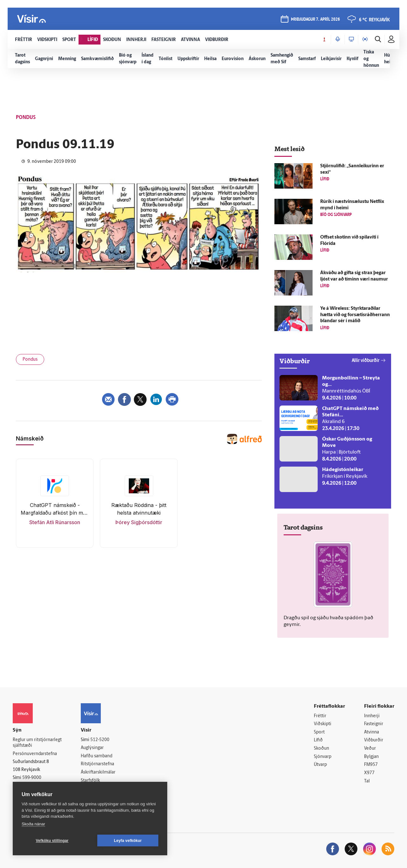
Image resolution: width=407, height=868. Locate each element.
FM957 (371, 765)
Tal (367, 781)
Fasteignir (374, 724)
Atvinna (372, 732)
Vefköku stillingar (52, 841)
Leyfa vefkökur (128, 841)
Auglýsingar (92, 748)
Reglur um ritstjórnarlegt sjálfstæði (37, 743)
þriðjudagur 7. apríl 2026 (315, 20)
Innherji (372, 716)
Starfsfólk (90, 781)
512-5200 (100, 740)
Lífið (318, 740)
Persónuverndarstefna (35, 754)
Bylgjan (371, 757)
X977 (369, 773)
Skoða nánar (33, 824)
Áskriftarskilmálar (98, 772)
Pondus (30, 360)
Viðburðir (374, 740)
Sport (319, 732)
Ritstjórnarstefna (97, 764)
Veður (370, 749)
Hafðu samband (97, 756)
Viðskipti (323, 724)
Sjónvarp (323, 757)
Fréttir (320, 716)
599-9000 (32, 778)
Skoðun (321, 749)
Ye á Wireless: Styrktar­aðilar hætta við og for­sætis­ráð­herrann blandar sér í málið (355, 315)
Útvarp (320, 765)
